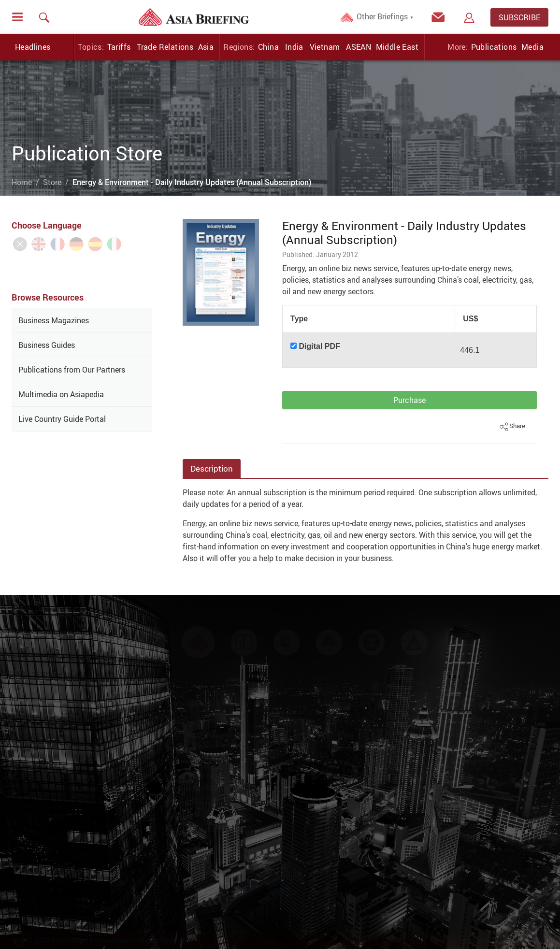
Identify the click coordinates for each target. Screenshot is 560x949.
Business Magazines (54, 320)
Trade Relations (165, 47)
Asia (206, 47)
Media (532, 47)
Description (212, 468)
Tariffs (119, 47)
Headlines (33, 47)
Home (22, 182)
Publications (494, 47)
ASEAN (359, 47)
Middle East (397, 47)
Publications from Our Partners (72, 370)
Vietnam (325, 47)
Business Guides (47, 345)
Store (52, 182)
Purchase (409, 400)
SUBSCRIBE (519, 17)
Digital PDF (320, 346)
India (294, 47)
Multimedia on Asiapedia (61, 394)
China (268, 47)
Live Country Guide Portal (62, 419)
